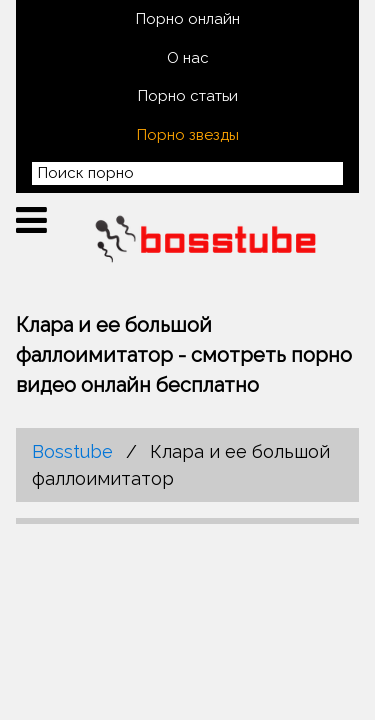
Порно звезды (188, 135)
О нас (188, 58)
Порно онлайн (188, 19)
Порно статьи (188, 96)
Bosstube (72, 451)
